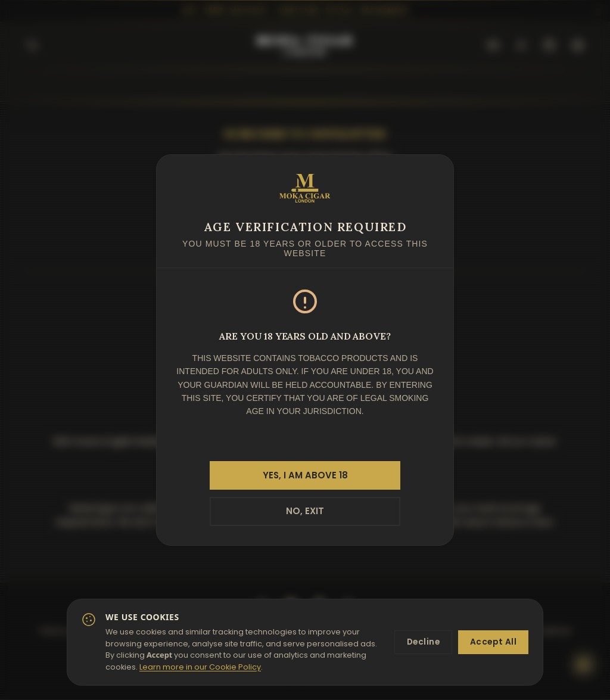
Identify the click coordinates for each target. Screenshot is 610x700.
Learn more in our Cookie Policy (241, 667)
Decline (420, 642)
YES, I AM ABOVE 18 (305, 475)
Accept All (492, 642)
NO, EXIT (305, 511)
